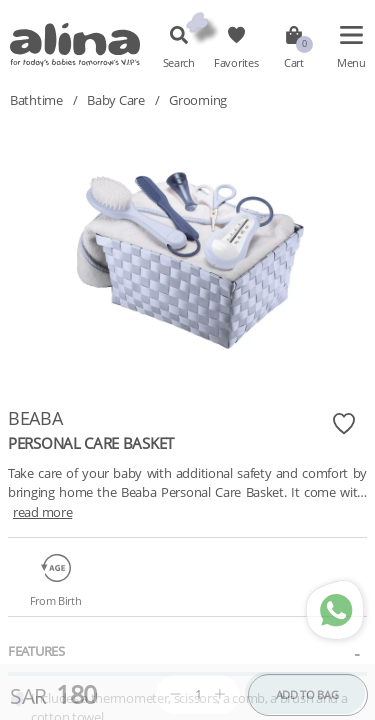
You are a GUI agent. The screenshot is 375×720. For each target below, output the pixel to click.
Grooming (198, 100)
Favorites (236, 63)
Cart (294, 63)
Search (179, 63)
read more (42, 512)
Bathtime (36, 100)
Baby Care (115, 100)
